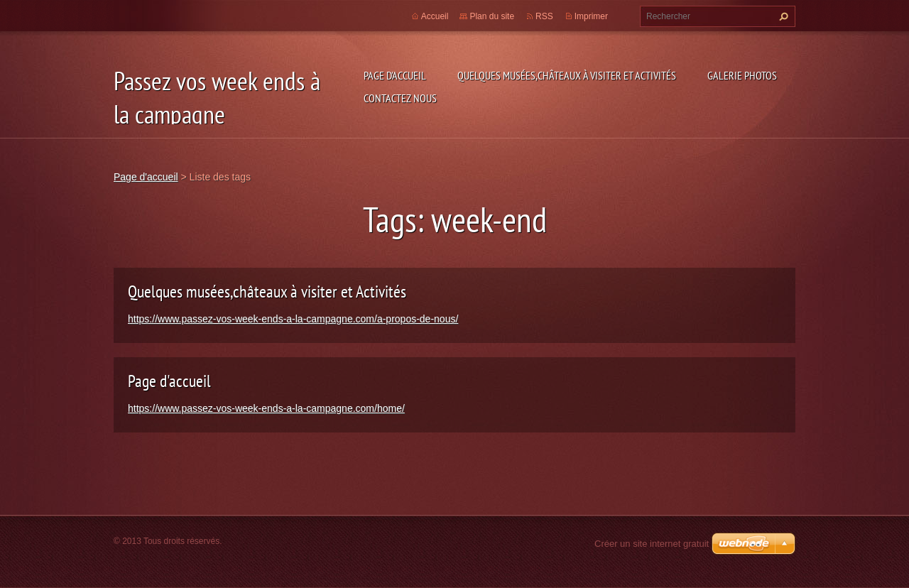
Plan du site (492, 16)
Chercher (782, 16)
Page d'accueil (395, 75)
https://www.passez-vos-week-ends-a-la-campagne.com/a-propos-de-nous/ (293, 319)
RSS (544, 16)
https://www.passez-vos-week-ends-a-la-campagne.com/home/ (266, 408)
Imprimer (591, 16)
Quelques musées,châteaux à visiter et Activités (567, 75)
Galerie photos (742, 75)
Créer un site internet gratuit (652, 544)
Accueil (435, 16)
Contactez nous (400, 98)
